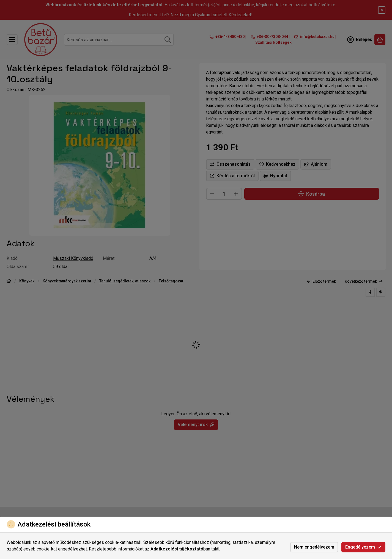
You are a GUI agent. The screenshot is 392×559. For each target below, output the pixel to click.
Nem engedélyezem (314, 547)
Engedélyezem (363, 547)
